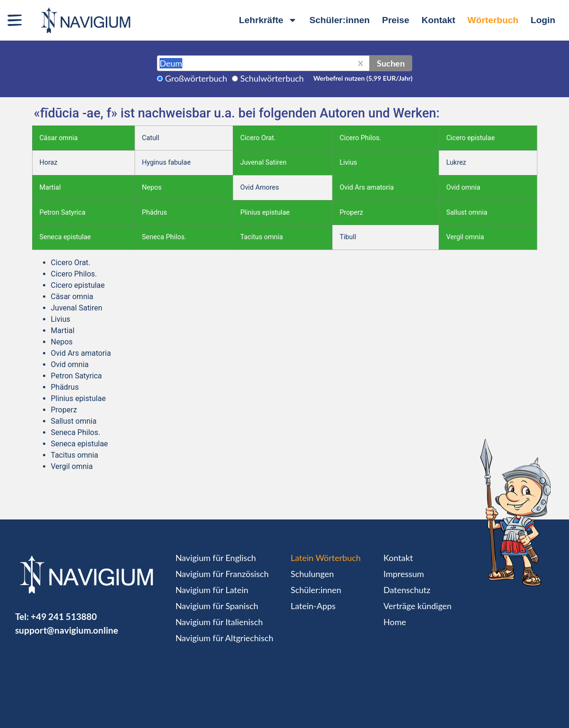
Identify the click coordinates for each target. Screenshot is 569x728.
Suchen (391, 63)
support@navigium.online (67, 630)
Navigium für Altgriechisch (224, 638)
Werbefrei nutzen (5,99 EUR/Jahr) (363, 78)
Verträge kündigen (417, 606)
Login (543, 20)
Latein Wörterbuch (326, 558)
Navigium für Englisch (216, 558)
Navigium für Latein (212, 590)
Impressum (404, 574)
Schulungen (312, 574)
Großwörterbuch (196, 78)
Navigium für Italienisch (219, 622)
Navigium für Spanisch (217, 606)
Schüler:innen (340, 20)
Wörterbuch (493, 20)
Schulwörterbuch (272, 78)
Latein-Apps (313, 606)
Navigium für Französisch (222, 574)
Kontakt (438, 20)
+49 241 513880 (64, 616)
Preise (396, 20)
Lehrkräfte (268, 20)
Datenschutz (407, 590)
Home (395, 622)
